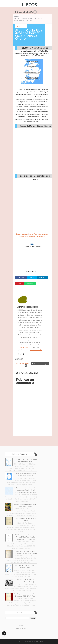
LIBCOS (29, 5)
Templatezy (39, 641)
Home (17, 16)
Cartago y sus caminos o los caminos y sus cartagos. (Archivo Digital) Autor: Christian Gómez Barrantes (25, 490)
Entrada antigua (42, 364)
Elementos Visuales (36, 350)
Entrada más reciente (23, 363)
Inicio (21, 625)
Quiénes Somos (21, 628)
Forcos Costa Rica (26, 347)
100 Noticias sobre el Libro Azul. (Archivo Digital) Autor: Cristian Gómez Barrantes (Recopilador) (25, 537)
